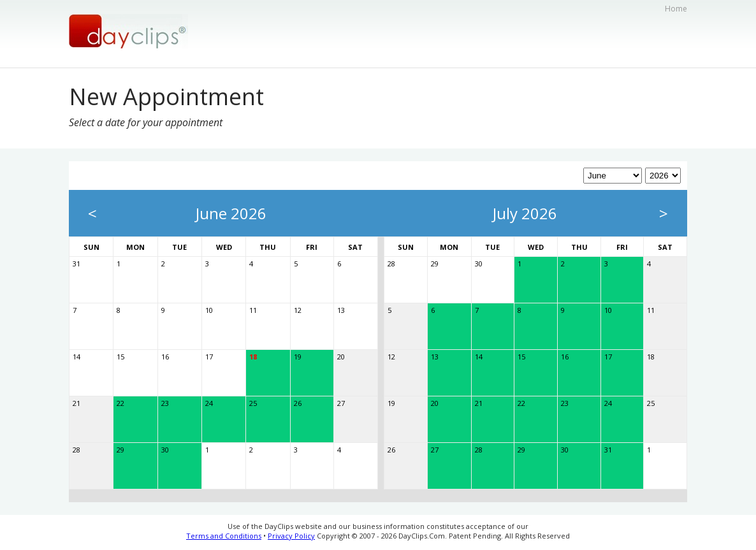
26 (298, 403)
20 (341, 357)
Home (676, 9)
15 (120, 357)
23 (165, 403)
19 (298, 357)
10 (209, 310)
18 (253, 357)
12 (298, 310)
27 (341, 403)
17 (209, 357)
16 (165, 357)
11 (253, 310)
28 (76, 450)
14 (76, 357)
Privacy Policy (291, 536)
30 (165, 450)
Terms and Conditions (224, 536)
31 (76, 264)
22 (120, 403)
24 (209, 403)
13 (341, 310)
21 (76, 403)
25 (253, 403)
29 (120, 450)
